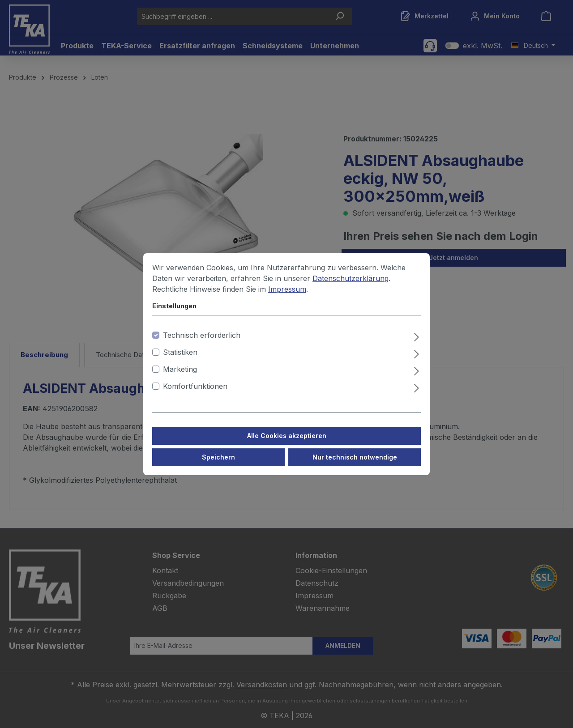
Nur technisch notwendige (355, 466)
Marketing (180, 378)
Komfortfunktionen (195, 395)
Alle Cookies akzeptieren (287, 444)
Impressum (287, 298)
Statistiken (180, 361)
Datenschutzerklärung (351, 287)
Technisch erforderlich (202, 344)
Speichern (218, 466)
